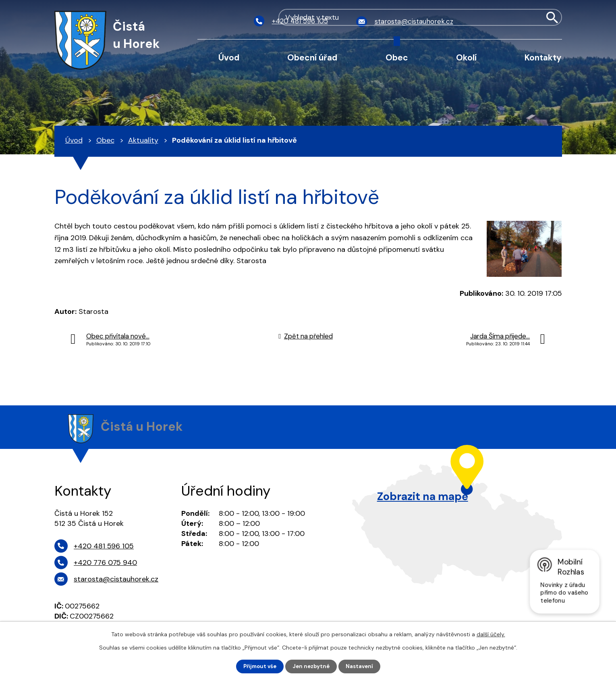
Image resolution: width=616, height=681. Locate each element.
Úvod (229, 57)
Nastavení (362, 666)
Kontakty (543, 57)
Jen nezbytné (312, 666)
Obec (397, 57)
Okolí (466, 57)
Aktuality (143, 140)
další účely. (491, 634)
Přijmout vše (258, 666)
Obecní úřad (312, 57)
